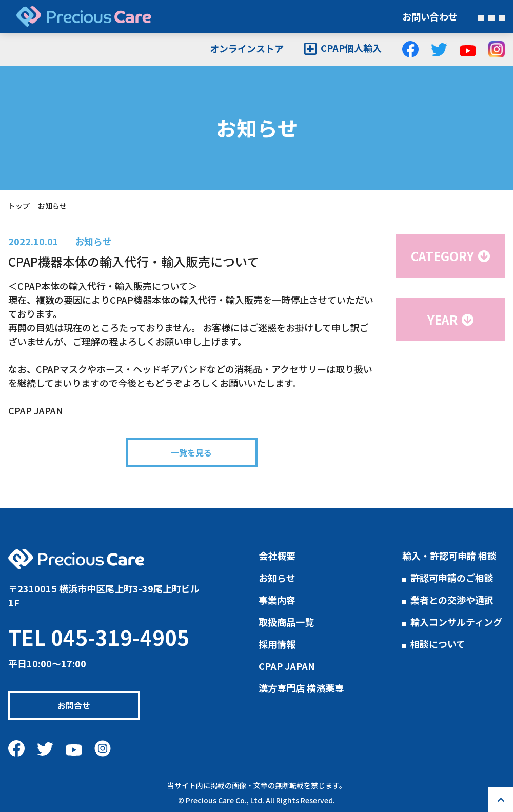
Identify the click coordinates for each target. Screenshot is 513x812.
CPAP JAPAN (287, 666)
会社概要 (277, 556)
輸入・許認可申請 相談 (449, 556)
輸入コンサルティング (456, 622)
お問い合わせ (430, 16)
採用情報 (277, 644)
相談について (438, 644)
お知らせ (93, 241)
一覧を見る (192, 452)
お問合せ (82, 705)
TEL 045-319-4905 (99, 637)
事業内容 (277, 600)
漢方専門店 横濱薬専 (301, 688)
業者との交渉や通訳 (452, 600)
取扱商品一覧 (286, 622)
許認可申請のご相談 (452, 578)
